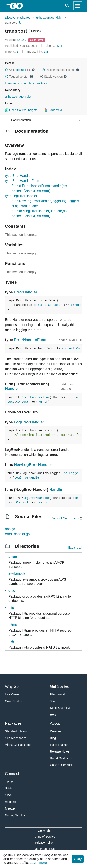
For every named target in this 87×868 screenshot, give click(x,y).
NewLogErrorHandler (33, 465)
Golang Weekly (15, 815)
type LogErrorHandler (21, 196)
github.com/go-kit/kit (49, 18)
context (40, 305)
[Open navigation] (78, 6)
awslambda (17, 574)
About (55, 723)
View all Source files (65, 518)
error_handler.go (17, 534)
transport (11, 23)
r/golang (10, 802)
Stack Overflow (60, 708)
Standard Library (16, 731)
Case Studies (14, 701)
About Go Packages (18, 745)
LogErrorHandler (29, 422)
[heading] (18, 6)
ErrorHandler (26, 292)
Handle (11, 389)
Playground (57, 694)
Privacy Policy (44, 843)
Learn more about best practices (26, 83)
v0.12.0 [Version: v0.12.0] (16, 40)
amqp (13, 557)
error (75, 305)
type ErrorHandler (18, 176)
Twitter (9, 782)
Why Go (12, 686)
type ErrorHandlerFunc (22, 181)
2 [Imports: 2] (12, 52)
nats (12, 642)
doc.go (10, 529)
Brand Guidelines (61, 758)
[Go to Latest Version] (37, 40)
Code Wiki (53, 110)
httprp (13, 625)
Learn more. (39, 863)
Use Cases (12, 694)
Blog (53, 738)
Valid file (20, 70)
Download (57, 731)
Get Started (60, 686)
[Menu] (43, 120)
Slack (9, 795)
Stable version (53, 77)
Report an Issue (44, 849)
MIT (60, 46)
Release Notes (60, 751)
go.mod (21, 70)
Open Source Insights (21, 110)
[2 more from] (6, 590)
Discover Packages (18, 18)
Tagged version (19, 77)
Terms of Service (44, 837)
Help (53, 715)
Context (54, 305)
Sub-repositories (16, 738)
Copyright (44, 831)
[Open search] (67, 6)
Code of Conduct (61, 765)
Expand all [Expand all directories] (75, 548)
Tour (53, 701)
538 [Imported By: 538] (38, 52)
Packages (13, 723)
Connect (12, 774)
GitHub (10, 788)
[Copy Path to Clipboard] (20, 23)
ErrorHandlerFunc (30, 340)
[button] (7, 70)
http (11, 608)
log (65, 473)
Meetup (10, 808)
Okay (78, 859)
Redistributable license (61, 70)
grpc (12, 591)
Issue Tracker (59, 745)
